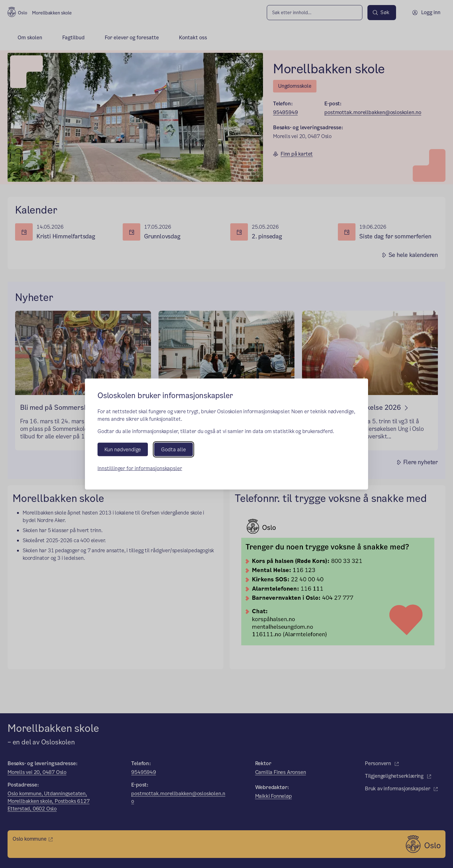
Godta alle (173, 449)
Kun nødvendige (123, 449)
